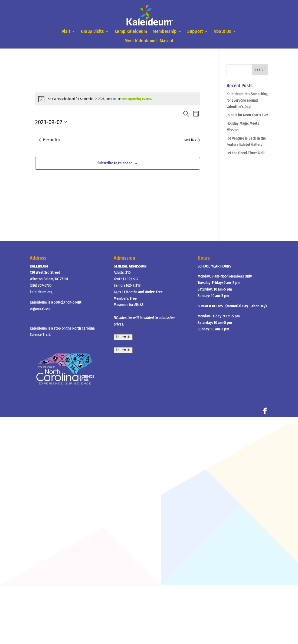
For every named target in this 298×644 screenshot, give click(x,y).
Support (195, 32)
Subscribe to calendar (115, 163)
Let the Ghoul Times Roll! (246, 153)
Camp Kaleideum (131, 32)
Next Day (192, 140)
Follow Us (123, 337)
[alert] (118, 99)
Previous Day (49, 140)
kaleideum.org (41, 292)
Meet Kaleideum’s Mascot (149, 41)
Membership (165, 32)
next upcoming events (136, 99)
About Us (222, 32)
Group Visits (92, 32)
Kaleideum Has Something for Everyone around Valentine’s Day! (247, 100)
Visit (66, 32)
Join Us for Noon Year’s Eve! (247, 115)
